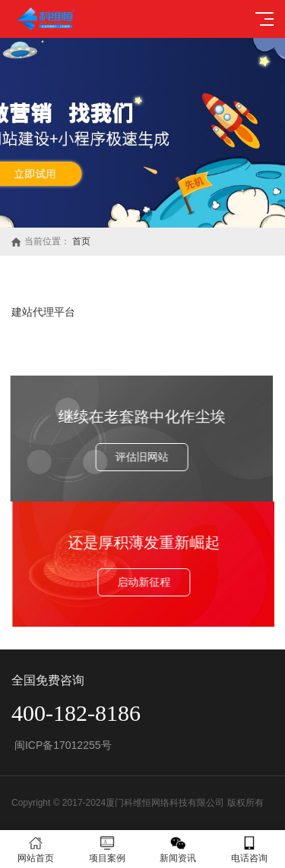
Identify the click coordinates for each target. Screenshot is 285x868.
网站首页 (36, 849)
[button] (137, 213)
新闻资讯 (179, 849)
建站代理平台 (43, 312)
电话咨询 (249, 849)
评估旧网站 (135, 457)
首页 (81, 241)
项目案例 (107, 849)
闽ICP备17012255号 (62, 745)
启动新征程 (150, 582)
